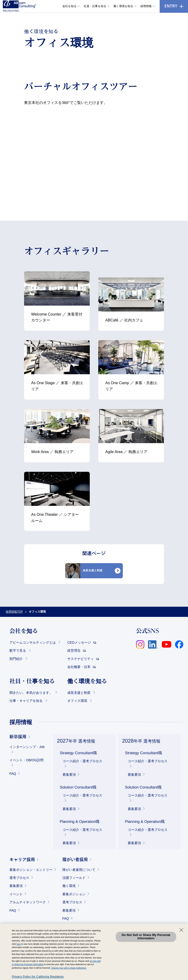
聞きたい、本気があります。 (31, 693)
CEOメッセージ (80, 642)
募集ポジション (74, 894)
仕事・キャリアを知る (26, 701)
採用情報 (146, 6)
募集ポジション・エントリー (31, 870)
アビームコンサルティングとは (33, 642)
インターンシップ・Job (27, 747)
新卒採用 (18, 737)
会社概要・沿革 (79, 667)
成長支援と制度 (79, 693)
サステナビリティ (81, 659)
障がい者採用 (75, 860)
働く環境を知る (123, 6)
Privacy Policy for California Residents (38, 977)
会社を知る (69, 6)
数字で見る (18, 650)
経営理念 (74, 650)
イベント (16, 894)
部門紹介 (17, 659)
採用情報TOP (14, 612)
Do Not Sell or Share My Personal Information (146, 937)
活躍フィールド (74, 878)
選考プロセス (19, 878)
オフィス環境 (78, 701)
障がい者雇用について (79, 870)
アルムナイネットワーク (28, 902)
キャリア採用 (22, 860)
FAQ (13, 774)
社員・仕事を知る (95, 6)
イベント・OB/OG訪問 (26, 760)
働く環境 (69, 886)
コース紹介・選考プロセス (82, 761)
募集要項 (69, 775)
